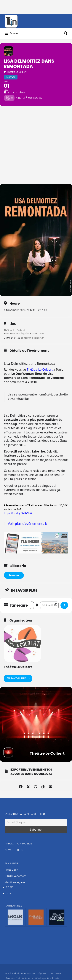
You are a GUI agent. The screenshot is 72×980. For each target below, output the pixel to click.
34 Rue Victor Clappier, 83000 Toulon (25, 333)
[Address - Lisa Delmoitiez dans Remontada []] (32, 605)
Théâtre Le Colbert (14, 330)
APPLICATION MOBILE (18, 843)
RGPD (10, 887)
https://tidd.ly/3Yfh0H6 (18, 513)
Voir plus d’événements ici (28, 524)
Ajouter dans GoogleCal (31, 774)
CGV (9, 893)
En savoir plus (18, 678)
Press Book (11, 870)
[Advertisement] (36, 146)
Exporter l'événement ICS (31, 770)
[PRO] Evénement (16, 876)
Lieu (13, 324)
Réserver (14, 575)
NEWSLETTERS (14, 850)
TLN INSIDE (12, 863)
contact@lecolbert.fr (32, 338)
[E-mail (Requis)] (36, 822)
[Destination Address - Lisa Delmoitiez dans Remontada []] (49, 605)
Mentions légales (15, 882)
